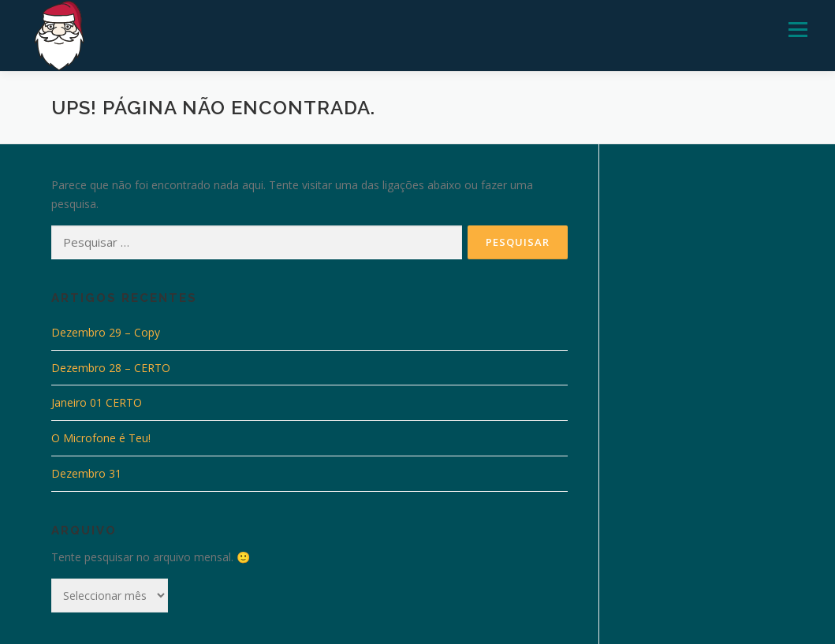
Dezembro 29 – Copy (106, 332)
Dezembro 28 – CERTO (111, 368)
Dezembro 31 (86, 473)
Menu (798, 30)
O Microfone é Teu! (101, 438)
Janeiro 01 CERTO (97, 402)
